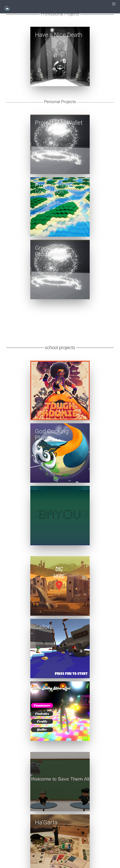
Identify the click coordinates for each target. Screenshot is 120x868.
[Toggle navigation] (114, 4)
